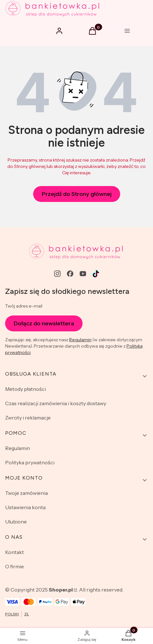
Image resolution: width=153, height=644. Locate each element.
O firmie (15, 566)
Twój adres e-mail (24, 306)
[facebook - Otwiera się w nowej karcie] (70, 274)
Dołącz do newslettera (44, 323)
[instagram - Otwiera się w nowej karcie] (57, 274)
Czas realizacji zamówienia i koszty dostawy (56, 403)
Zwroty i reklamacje (28, 418)
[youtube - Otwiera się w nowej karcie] (83, 274)
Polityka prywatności (30, 462)
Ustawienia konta (25, 507)
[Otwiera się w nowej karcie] (96, 274)
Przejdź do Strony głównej (77, 194)
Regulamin (80, 340)
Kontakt (15, 552)
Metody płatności (25, 389)
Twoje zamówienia (26, 493)
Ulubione (16, 522)
